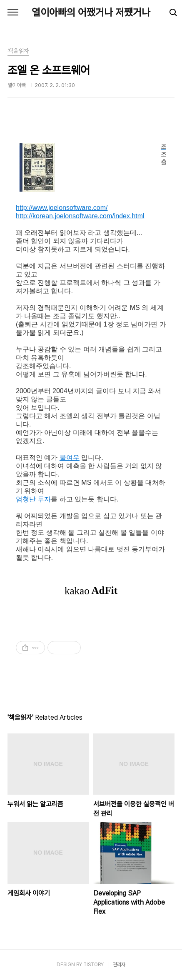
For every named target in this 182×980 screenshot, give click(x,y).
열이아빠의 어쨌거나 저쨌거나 (91, 12)
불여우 (70, 458)
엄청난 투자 (33, 499)
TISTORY (93, 965)
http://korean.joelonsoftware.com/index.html (80, 216)
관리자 (119, 965)
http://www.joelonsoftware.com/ (62, 208)
